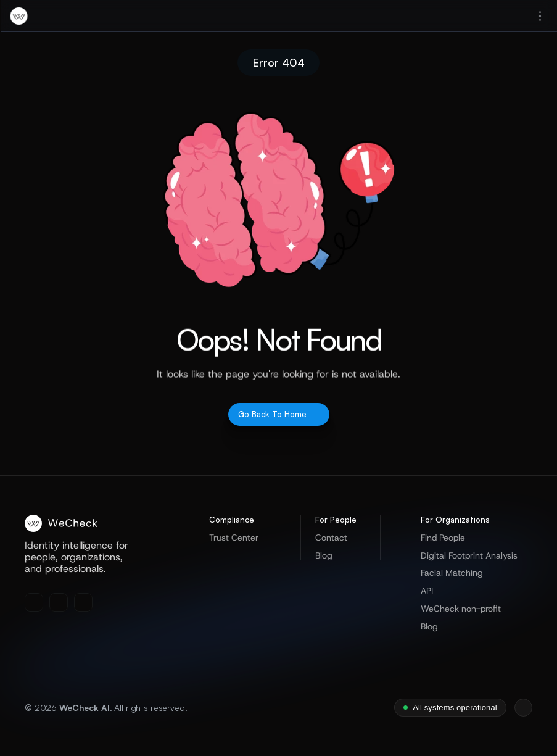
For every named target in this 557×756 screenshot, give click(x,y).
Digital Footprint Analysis (469, 555)
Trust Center (234, 538)
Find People (443, 538)
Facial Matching (452, 573)
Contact (331, 538)
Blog (324, 555)
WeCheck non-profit (461, 609)
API (427, 591)
